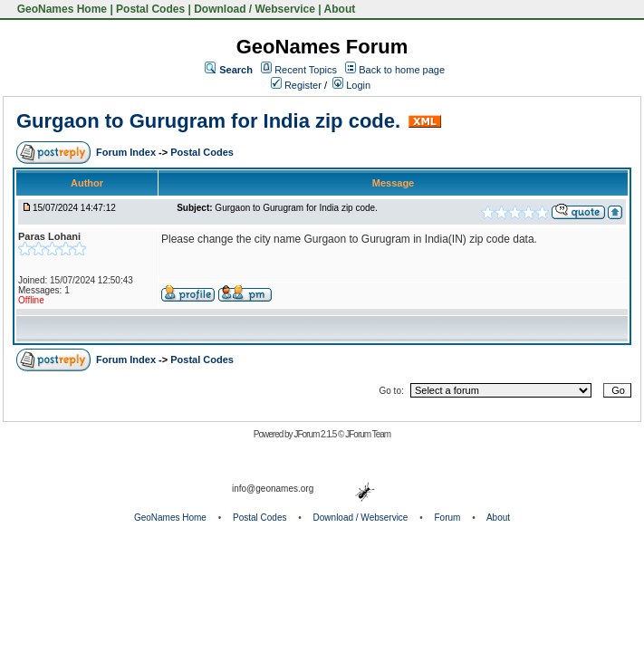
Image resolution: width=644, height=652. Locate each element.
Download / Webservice (255, 9)
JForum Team (368, 434)
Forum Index (127, 152)
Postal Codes (150, 9)
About (340, 9)
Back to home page (402, 70)
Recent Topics (306, 70)
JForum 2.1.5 (316, 434)
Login (351, 85)
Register (296, 85)
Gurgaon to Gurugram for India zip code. (208, 121)
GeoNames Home (60, 9)
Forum (448, 518)
